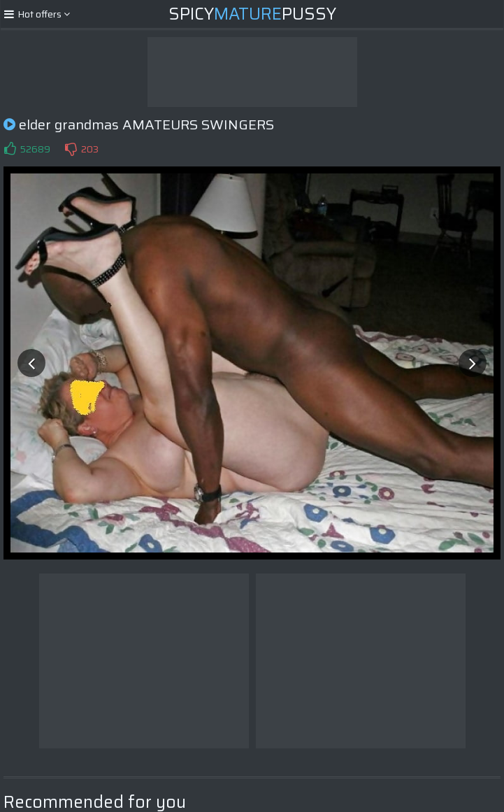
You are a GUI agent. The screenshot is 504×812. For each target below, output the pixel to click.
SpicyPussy (252, 14)
